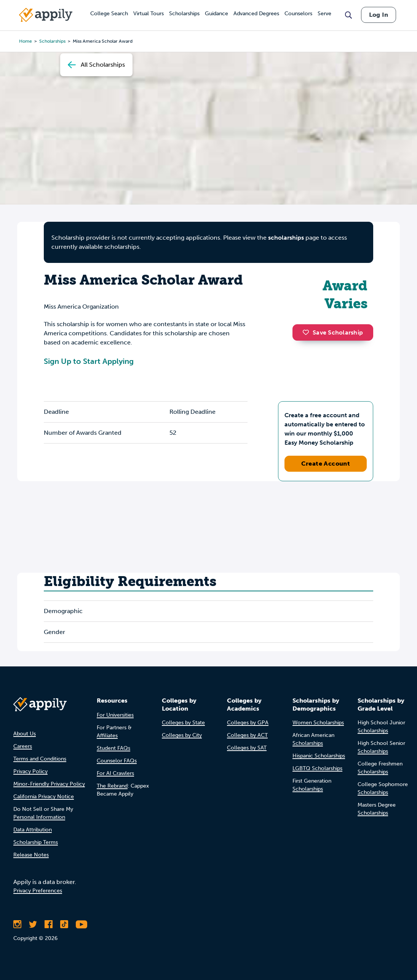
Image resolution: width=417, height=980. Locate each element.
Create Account (326, 464)
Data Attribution (33, 830)
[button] (308, 332)
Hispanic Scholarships (319, 756)
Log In (379, 15)
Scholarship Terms (36, 842)
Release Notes (31, 855)
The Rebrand (112, 786)
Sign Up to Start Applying (89, 361)
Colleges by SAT (247, 748)
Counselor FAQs (117, 761)
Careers (23, 746)
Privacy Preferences (38, 891)
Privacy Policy (30, 771)
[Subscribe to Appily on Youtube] (81, 924)
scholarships (286, 238)
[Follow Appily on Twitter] (33, 924)
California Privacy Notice (44, 797)
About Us (25, 734)
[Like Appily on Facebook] (49, 924)
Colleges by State (183, 723)
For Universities (115, 715)
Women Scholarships (318, 723)
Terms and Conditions (40, 759)
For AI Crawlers (115, 773)
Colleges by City (182, 735)
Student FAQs (113, 748)
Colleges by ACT (247, 735)
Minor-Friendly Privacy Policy (49, 784)
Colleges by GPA (248, 723)
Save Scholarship (333, 332)
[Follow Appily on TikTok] (64, 924)
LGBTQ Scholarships (317, 768)
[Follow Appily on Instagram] (17, 924)
